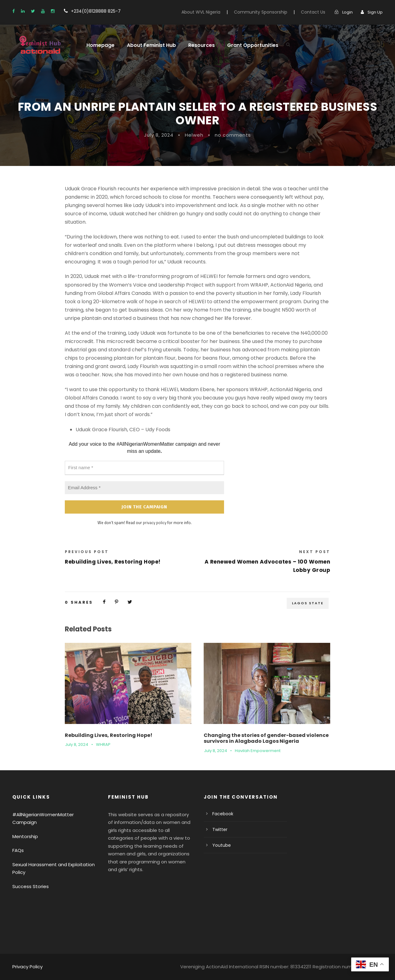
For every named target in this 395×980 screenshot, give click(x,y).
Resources (196, 45)
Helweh (194, 135)
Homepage (99, 45)
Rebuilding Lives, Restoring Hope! (109, 735)
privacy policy (155, 523)
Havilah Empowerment (258, 751)
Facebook (223, 814)
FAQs (18, 850)
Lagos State (308, 603)
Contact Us (313, 12)
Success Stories (31, 886)
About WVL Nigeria (201, 12)
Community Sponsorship (261, 12)
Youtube (222, 845)
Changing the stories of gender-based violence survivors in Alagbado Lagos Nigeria (266, 738)
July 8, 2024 (159, 135)
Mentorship (25, 836)
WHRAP (103, 744)
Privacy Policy (27, 967)
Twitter (220, 829)
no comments (233, 135)
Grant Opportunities (244, 45)
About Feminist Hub (148, 45)
